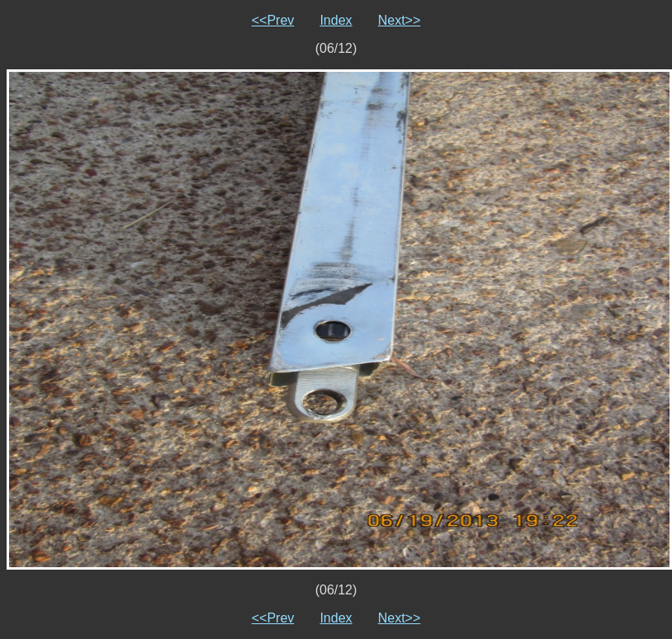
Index (336, 20)
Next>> (400, 20)
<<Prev (273, 20)
